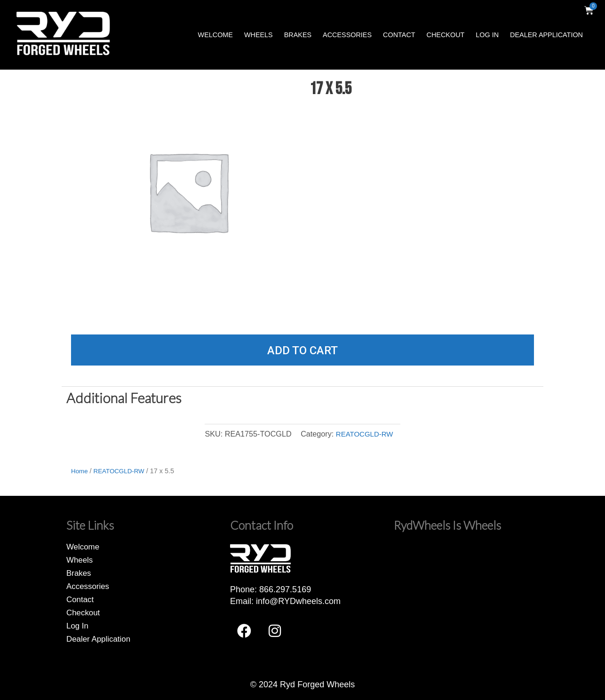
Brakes (298, 35)
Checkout (446, 35)
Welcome (215, 35)
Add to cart (302, 350)
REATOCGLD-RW (364, 434)
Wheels (259, 35)
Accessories (347, 35)
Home (80, 471)
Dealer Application (546, 35)
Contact (399, 35)
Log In (487, 35)
